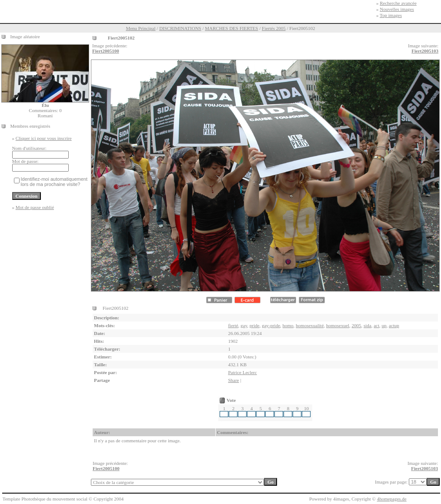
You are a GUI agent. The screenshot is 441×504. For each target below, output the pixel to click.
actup (394, 325)
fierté (233, 325)
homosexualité (310, 325)
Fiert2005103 (425, 51)
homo (288, 325)
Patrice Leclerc (242, 372)
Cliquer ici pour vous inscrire (44, 138)
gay (244, 325)
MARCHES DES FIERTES (231, 28)
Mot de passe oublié (35, 207)
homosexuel (338, 325)
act (376, 325)
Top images (391, 15)
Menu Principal (140, 28)
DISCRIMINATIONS (180, 28)
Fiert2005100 (106, 51)
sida (367, 325)
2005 (356, 325)
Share (233, 380)
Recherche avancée (398, 3)
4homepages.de (392, 499)
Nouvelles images (397, 9)
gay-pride (271, 325)
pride (255, 325)
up (384, 325)
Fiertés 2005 (274, 28)
